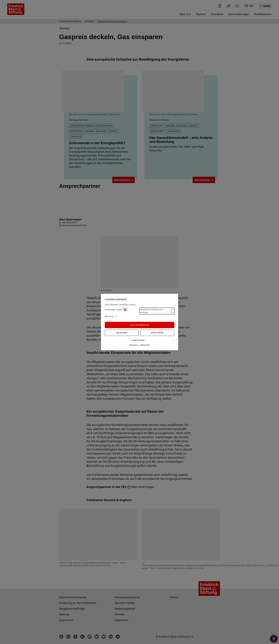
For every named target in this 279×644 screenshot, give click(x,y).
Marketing (111, 316)
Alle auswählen (139, 325)
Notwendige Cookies (116, 310)
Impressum (133, 345)
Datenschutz (145, 345)
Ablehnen (122, 333)
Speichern (157, 333)
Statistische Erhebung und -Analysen (157, 311)
